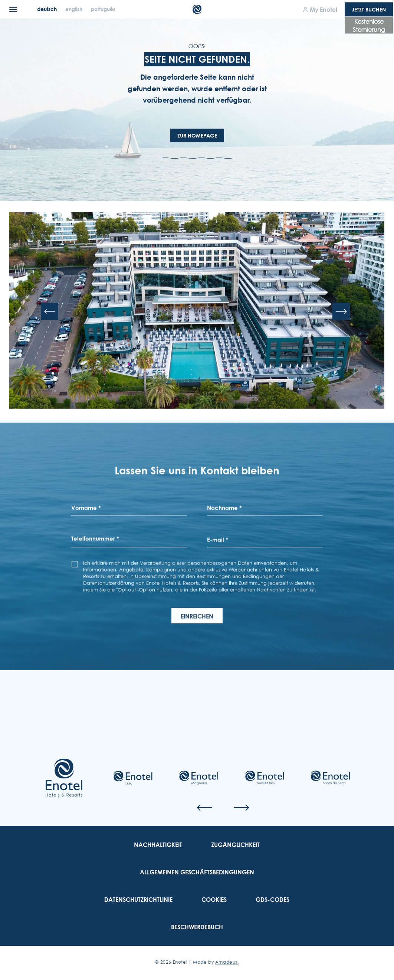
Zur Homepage (197, 135)
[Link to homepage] (64, 778)
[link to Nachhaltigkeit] (158, 845)
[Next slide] (341, 312)
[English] (75, 9)
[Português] (103, 9)
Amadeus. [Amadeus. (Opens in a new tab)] (227, 962)
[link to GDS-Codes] (272, 900)
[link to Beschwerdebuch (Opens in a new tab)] (197, 927)
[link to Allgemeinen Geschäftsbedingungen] (197, 872)
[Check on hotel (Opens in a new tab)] (133, 778)
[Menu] (13, 9)
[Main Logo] (197, 9)
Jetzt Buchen (369, 9)
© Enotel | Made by (197, 962)
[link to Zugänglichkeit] (235, 845)
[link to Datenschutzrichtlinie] (138, 900)
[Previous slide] (50, 312)
